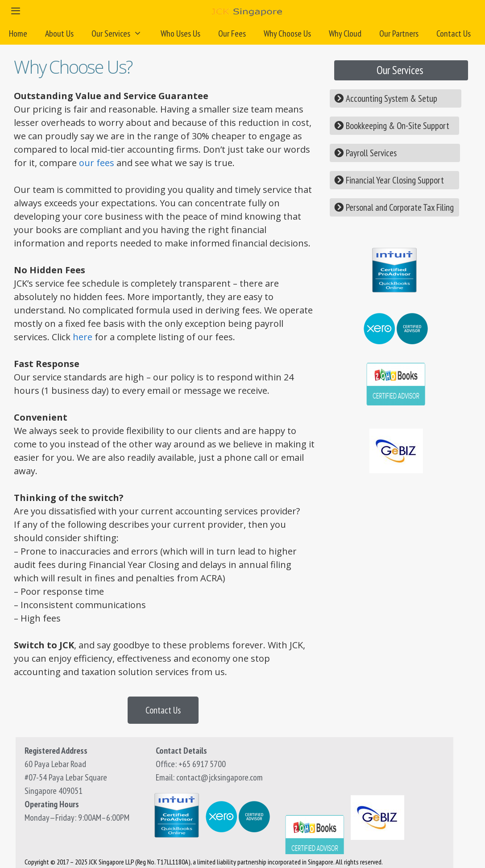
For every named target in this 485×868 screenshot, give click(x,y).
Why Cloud (345, 33)
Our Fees (232, 33)
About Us (59, 33)
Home (18, 33)
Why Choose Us (287, 33)
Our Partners (399, 33)
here (83, 337)
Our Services (122, 33)
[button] (401, 70)
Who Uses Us (180, 33)
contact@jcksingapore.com (220, 777)
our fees (97, 163)
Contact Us (454, 33)
